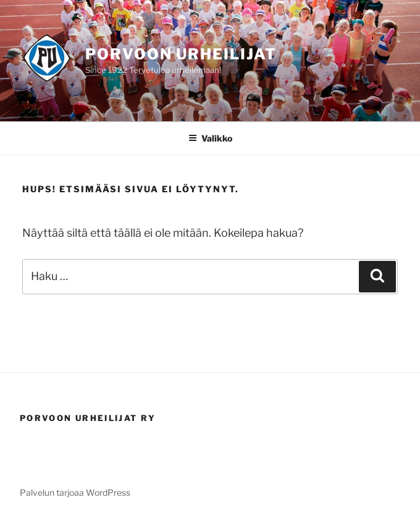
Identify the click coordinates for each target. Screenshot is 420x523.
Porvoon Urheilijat (181, 54)
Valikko (210, 138)
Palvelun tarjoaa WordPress (75, 492)
